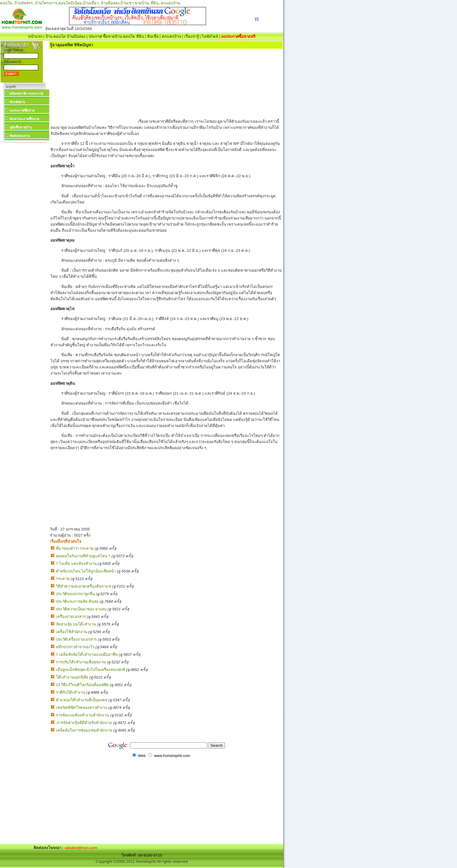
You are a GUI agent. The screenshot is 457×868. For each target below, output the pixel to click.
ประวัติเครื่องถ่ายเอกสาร (76, 639)
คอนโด (6, 3)
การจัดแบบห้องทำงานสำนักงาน (82, 715)
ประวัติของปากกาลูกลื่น (75, 594)
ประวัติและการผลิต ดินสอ (77, 601)
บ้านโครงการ (46, 3)
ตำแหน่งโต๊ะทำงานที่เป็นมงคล (82, 700)
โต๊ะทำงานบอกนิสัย (72, 677)
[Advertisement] (24, 231)
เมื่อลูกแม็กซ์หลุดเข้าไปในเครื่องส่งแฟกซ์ (90, 670)
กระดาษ (63, 579)
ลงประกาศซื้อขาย (22, 110)
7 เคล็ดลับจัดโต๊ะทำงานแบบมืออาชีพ (87, 654)
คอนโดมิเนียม (70, 3)
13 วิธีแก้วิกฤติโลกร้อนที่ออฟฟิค (82, 685)
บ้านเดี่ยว (91, 3)
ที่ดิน (155, 3)
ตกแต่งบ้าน (171, 3)
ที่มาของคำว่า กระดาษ (75, 548)
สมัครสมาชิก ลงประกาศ (26, 94)
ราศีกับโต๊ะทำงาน (71, 692)
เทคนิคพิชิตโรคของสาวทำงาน (82, 708)
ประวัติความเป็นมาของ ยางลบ (81, 609)
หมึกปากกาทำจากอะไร (75, 647)
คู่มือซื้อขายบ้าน (21, 127)
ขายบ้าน (142, 3)
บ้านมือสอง (110, 3)
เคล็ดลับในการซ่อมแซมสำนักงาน (84, 730)
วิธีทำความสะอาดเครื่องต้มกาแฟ (84, 586)
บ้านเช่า (127, 3)
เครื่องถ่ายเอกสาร (71, 617)
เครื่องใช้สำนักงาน (72, 632)
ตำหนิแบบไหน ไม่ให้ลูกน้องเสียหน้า (86, 571)
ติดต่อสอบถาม (20, 136)
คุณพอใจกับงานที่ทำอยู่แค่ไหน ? (83, 556)
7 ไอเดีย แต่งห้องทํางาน (76, 564)
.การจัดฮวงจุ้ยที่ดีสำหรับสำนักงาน (84, 723)
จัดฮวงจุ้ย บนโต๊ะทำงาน (76, 624)
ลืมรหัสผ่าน (17, 102)
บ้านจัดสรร (23, 3)
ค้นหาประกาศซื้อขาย (24, 119)
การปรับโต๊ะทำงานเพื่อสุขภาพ (81, 662)
